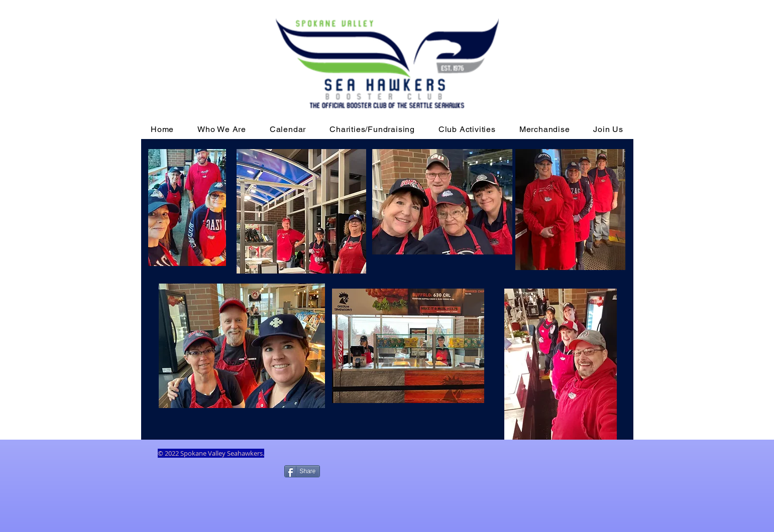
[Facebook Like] (218, 487)
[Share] (302, 471)
